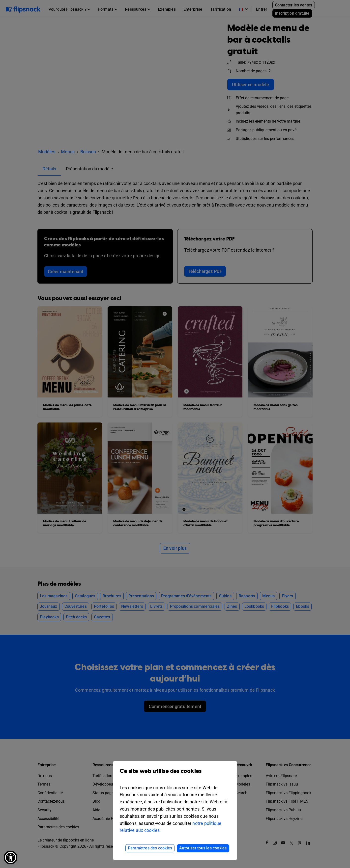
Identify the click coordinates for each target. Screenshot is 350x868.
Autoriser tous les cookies (203, 848)
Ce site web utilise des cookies (175, 775)
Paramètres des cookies (150, 848)
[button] (11, 857)
